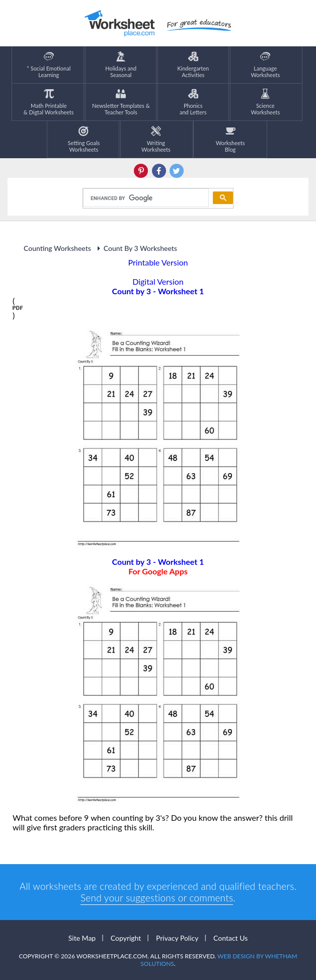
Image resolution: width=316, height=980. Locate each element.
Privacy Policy (177, 938)
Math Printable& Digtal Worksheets (49, 102)
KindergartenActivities (193, 65)
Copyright (126, 938)
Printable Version (158, 262)
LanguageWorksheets (265, 65)
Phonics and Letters (193, 102)
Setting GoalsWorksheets (84, 139)
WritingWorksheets (156, 139)
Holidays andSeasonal (121, 65)
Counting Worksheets (57, 248)
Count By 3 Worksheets (136, 248)
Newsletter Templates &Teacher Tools (121, 102)
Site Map (82, 938)
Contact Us (230, 938)
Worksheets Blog (230, 139)
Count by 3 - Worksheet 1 (158, 566)
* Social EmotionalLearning (49, 65)
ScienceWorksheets (265, 102)
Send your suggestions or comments (157, 898)
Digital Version (158, 281)
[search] (145, 198)
